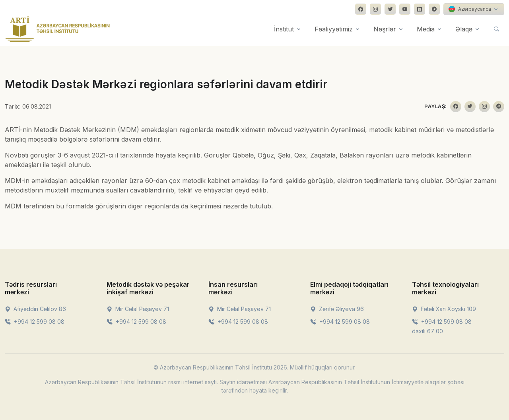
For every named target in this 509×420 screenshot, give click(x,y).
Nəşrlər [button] (385, 29)
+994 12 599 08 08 (35, 322)
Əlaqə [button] (464, 29)
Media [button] (426, 29)
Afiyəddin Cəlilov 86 (35, 309)
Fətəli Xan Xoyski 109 (444, 309)
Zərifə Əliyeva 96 (337, 309)
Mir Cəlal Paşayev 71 (138, 309)
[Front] (58, 29)
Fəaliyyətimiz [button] (334, 29)
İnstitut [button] (284, 29)
